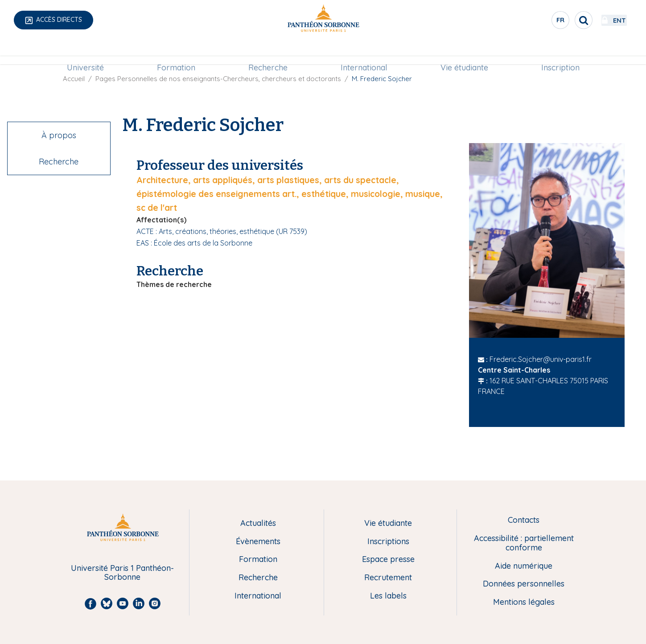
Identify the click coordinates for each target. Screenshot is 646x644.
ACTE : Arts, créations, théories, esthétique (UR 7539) (222, 231)
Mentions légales (524, 602)
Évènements (258, 542)
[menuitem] (85, 52)
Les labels (388, 596)
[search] (560, 20)
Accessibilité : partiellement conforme (524, 543)
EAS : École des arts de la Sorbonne (194, 243)
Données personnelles (524, 584)
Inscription (560, 52)
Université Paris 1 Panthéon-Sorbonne (122, 573)
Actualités (258, 523)
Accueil (74, 79)
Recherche (268, 52)
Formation (176, 52)
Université (85, 52)
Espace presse (388, 560)
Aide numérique (524, 566)
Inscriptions (388, 542)
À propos (59, 135)
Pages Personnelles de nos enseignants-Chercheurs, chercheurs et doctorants (218, 79)
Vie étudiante (464, 52)
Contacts (524, 520)
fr (537, 22)
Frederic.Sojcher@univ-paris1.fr (541, 359)
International (364, 52)
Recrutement (388, 578)
